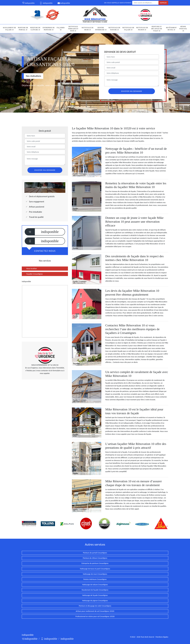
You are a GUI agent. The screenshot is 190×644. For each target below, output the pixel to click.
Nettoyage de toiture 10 (114, 29)
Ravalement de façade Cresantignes (95, 590)
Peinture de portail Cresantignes (95, 553)
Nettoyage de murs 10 (87, 29)
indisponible (28, 3)
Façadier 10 (61, 29)
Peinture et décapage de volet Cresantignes (95, 606)
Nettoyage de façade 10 (128, 29)
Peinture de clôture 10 (35, 29)
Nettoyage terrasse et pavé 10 (73, 29)
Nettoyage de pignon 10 (142, 29)
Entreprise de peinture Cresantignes (95, 563)
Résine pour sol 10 (183, 29)
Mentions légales (162, 637)
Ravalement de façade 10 (9, 29)
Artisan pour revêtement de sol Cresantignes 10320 (95, 611)
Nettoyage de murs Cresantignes (95, 574)
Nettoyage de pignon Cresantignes (95, 601)
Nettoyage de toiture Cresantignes (95, 585)
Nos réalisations (34, 76)
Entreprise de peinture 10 (49, 29)
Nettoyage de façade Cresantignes (95, 595)
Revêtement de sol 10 (171, 29)
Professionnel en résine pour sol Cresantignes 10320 (95, 616)
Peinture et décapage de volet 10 (157, 29)
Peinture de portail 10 (23, 29)
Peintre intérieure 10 (101, 29)
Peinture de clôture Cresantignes (95, 558)
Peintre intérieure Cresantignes (95, 579)
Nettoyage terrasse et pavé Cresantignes (95, 569)
